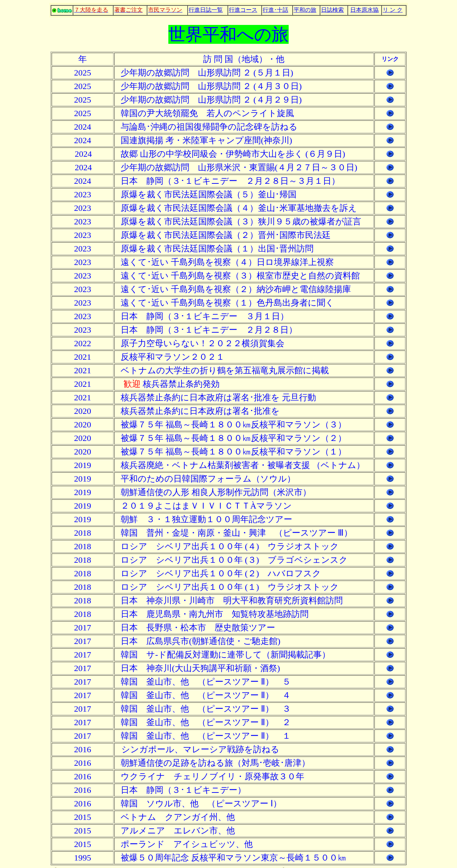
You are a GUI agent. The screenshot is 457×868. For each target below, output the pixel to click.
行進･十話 (275, 10)
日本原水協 (364, 10)
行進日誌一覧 (206, 10)
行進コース (243, 10)
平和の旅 (305, 10)
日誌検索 (332, 10)
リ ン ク (393, 10)
